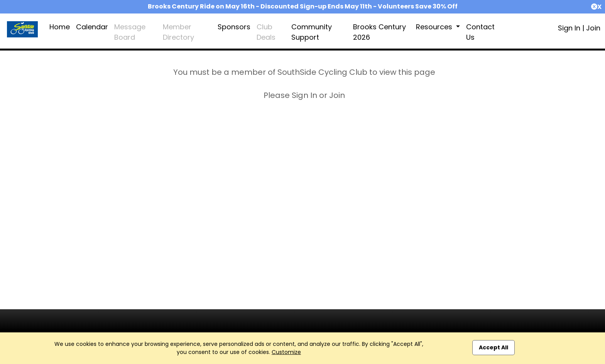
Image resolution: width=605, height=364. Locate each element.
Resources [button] (435, 27)
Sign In (569, 28)
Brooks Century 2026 (379, 32)
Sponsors (234, 27)
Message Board (130, 32)
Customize (286, 352)
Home (60, 27)
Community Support (312, 32)
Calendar (92, 27)
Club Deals (266, 32)
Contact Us (480, 32)
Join (593, 28)
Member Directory (178, 32)
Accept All (493, 347)
